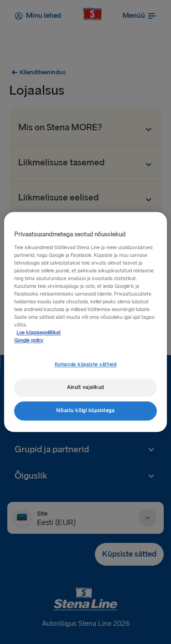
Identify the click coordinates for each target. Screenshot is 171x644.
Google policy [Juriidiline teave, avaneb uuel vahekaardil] (29, 341)
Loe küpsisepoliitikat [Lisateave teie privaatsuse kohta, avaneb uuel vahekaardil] (39, 333)
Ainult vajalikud (85, 388)
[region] (85, 322)
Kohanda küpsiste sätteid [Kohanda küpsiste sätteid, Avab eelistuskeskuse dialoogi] (86, 365)
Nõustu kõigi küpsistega (85, 411)
